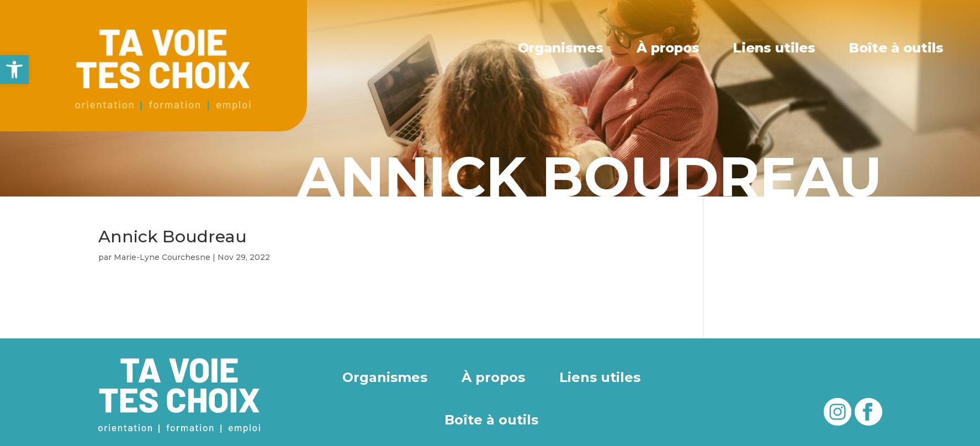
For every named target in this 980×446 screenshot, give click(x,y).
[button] (14, 70)
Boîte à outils (896, 48)
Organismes (562, 48)
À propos (669, 48)
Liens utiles (774, 48)
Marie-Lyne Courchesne (162, 257)
